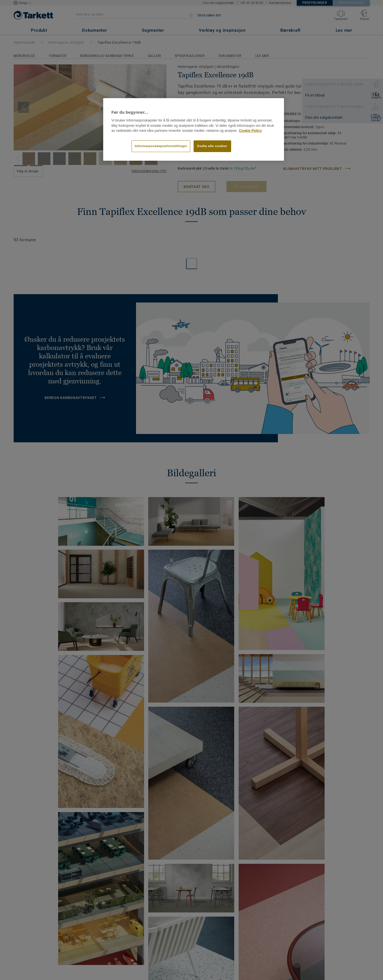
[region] (194, 130)
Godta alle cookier (212, 146)
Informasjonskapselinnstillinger (161, 146)
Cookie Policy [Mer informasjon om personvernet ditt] (250, 131)
